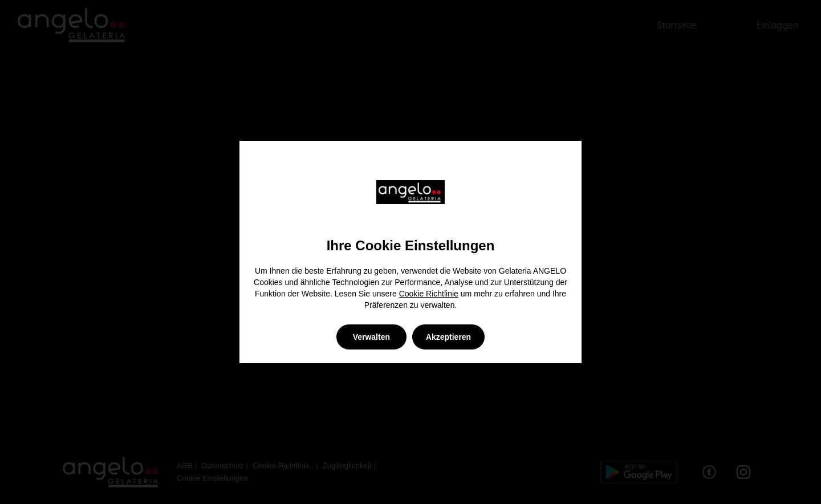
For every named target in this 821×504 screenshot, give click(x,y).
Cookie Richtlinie (429, 294)
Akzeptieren (448, 337)
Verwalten (371, 337)
